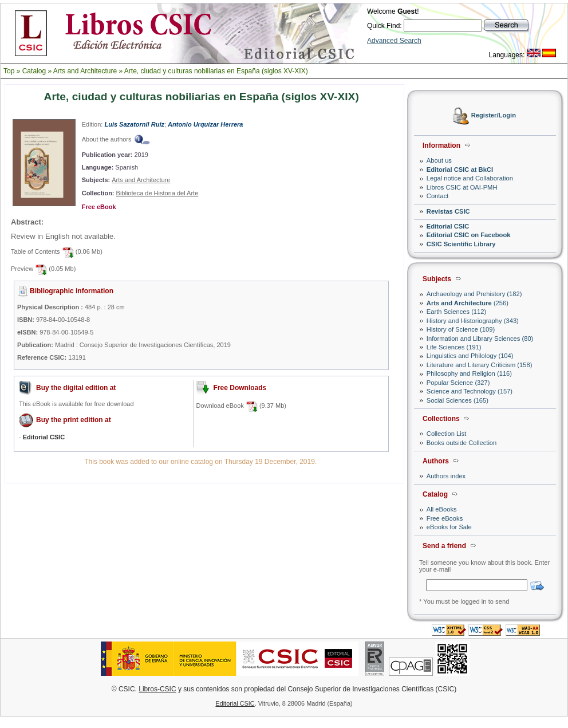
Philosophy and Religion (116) (469, 373)
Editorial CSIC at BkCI (460, 170)
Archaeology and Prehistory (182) (474, 294)
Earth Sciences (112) (456, 312)
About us (439, 160)
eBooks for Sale (449, 527)
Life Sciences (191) (454, 347)
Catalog (34, 71)
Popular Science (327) (458, 383)
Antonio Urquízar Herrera (205, 124)
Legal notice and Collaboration (470, 178)
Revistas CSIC (448, 211)
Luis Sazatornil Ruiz (134, 124)
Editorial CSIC (448, 226)
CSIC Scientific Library (461, 244)
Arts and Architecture (85, 71)
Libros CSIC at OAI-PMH (462, 187)
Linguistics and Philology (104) (470, 356)
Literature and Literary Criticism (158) (480, 365)
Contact (438, 196)
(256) (468, 303)
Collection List (447, 434)
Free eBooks (445, 518)
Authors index (446, 476)
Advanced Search (394, 41)
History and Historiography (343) (473, 321)
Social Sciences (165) (457, 400)
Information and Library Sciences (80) (480, 339)
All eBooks (442, 509)
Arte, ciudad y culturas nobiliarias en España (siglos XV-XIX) (216, 71)
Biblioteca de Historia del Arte (157, 193)
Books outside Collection (462, 443)
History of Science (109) (461, 329)
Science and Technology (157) (470, 391)
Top (9, 71)
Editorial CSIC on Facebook (469, 235)
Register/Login (494, 116)
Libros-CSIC (157, 689)
